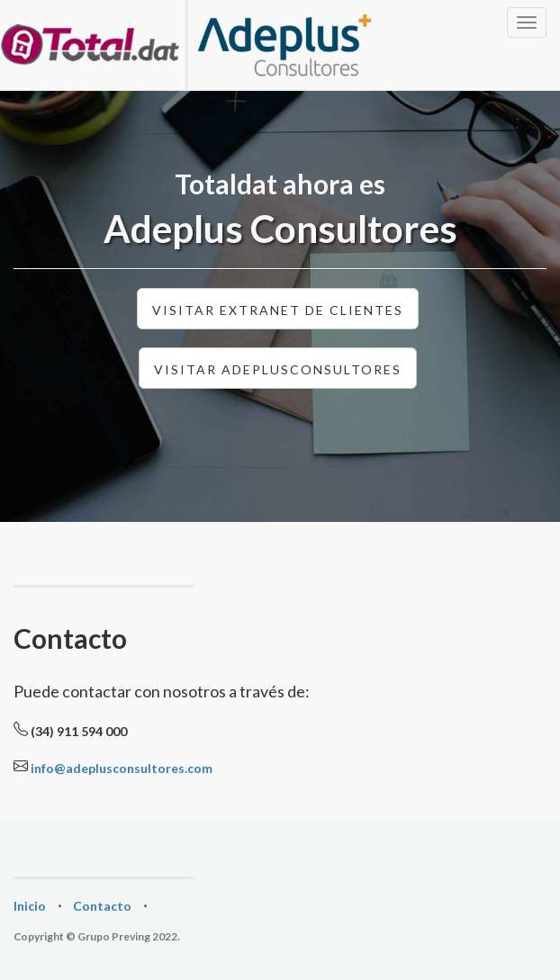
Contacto (102, 906)
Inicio (30, 906)
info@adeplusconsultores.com (122, 768)
